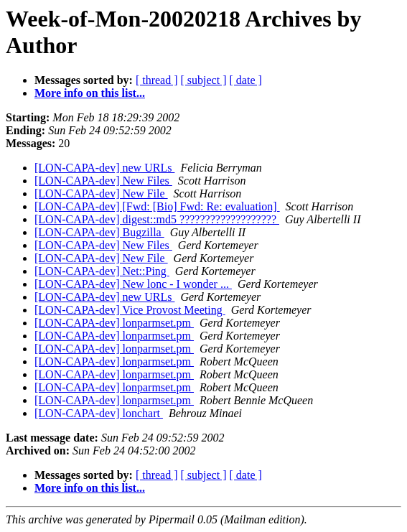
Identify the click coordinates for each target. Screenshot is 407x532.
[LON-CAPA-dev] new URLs (104, 168)
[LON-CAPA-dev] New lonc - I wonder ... (133, 284)
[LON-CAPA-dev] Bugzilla (99, 232)
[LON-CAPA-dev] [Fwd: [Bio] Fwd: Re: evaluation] (157, 206)
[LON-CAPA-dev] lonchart (99, 413)
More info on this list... (90, 93)
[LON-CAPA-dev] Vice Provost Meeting (130, 310)
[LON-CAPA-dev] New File (101, 193)
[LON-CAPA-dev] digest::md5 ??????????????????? (157, 219)
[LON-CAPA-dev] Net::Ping (102, 271)
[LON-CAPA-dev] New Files (103, 181)
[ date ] (246, 80)
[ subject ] (204, 80)
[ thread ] (157, 80)
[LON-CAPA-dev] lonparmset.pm (114, 323)
